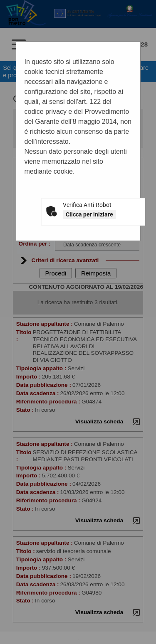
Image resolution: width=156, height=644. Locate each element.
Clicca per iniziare (89, 214)
